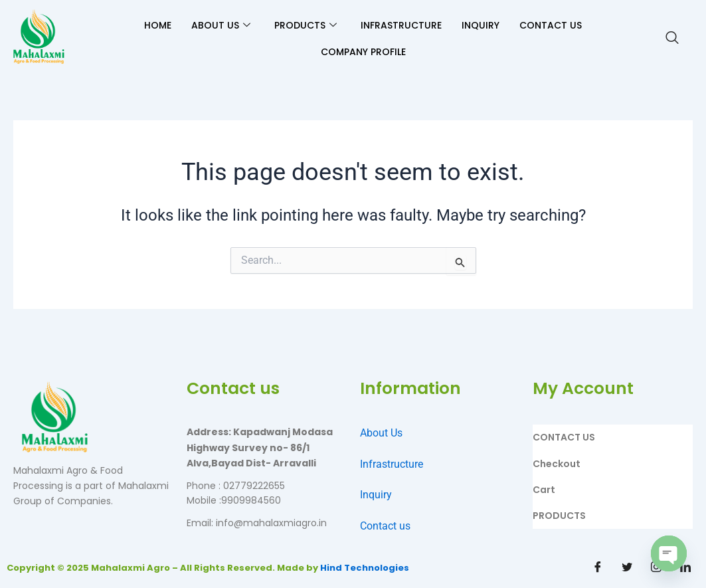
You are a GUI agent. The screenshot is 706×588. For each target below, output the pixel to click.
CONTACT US (551, 25)
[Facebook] (598, 568)
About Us (381, 433)
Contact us (385, 526)
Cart (544, 490)
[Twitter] (627, 568)
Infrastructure (392, 464)
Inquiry (376, 495)
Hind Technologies (365, 568)
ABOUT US (221, 25)
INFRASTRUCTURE (401, 25)
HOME (158, 25)
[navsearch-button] (672, 39)
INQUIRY (481, 25)
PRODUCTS (306, 25)
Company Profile (363, 52)
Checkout (557, 464)
